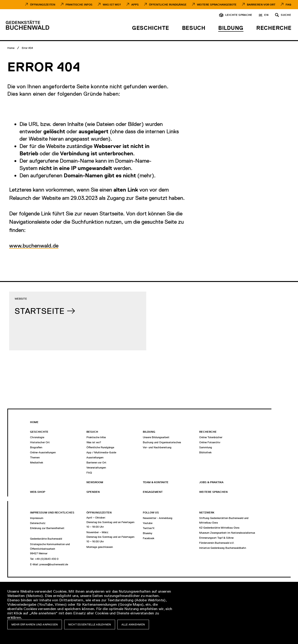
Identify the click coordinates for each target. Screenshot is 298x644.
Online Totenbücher (211, 437)
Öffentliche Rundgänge (168, 5)
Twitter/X (149, 528)
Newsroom (95, 482)
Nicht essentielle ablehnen (90, 624)
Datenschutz (38, 523)
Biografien (36, 447)
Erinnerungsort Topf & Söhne (216, 538)
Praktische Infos (79, 5)
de (261, 15)
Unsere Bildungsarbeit (156, 437)
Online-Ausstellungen (43, 452)
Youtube (148, 523)
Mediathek (37, 463)
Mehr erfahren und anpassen (35, 624)
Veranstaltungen (96, 468)
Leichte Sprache (239, 15)
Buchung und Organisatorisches (162, 442)
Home (34, 422)
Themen (35, 457)
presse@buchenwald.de (54, 564)
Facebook (149, 538)
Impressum (37, 518)
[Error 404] (27, 48)
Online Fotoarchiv (210, 442)
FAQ (288, 5)
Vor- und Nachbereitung (157, 447)
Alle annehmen (133, 624)
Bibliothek (205, 452)
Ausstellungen (95, 457)
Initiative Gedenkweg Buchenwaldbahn (223, 548)
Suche (286, 15)
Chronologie (37, 437)
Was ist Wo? (112, 5)
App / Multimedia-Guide (101, 452)
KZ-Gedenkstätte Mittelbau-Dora (219, 528)
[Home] (11, 48)
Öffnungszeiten (43, 5)
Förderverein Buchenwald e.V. (217, 543)
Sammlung (206, 447)
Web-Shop (38, 492)
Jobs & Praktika (211, 482)
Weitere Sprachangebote (217, 5)
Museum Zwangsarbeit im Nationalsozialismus (227, 533)
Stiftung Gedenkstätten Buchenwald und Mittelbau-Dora (224, 520)
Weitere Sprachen (213, 492)
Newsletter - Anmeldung (158, 518)
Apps (135, 5)
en (266, 15)
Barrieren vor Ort (261, 5)
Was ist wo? (94, 442)
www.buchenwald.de (34, 246)
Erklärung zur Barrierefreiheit (47, 528)
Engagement (153, 492)
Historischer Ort (40, 442)
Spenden (93, 492)
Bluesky (148, 533)
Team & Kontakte (156, 482)
